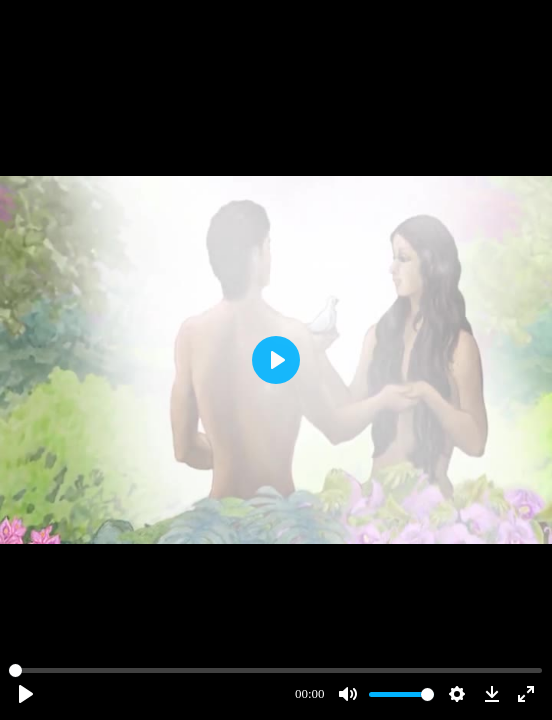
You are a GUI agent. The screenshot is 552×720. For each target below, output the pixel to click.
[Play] (26, 694)
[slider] (275, 670)
